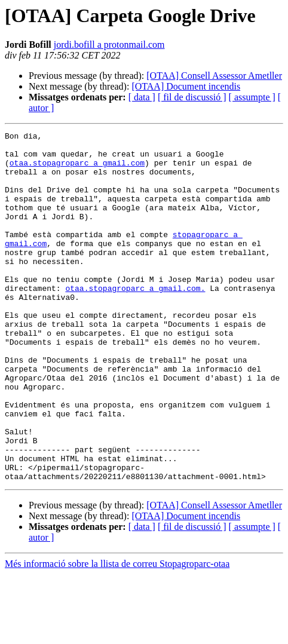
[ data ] (142, 97)
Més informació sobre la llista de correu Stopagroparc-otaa (117, 634)
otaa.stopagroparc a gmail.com (77, 170)
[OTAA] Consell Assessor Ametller (214, 76)
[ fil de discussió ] (192, 97)
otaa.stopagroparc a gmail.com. (135, 320)
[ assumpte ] (252, 97)
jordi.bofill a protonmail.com (109, 45)
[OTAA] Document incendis (186, 86)
